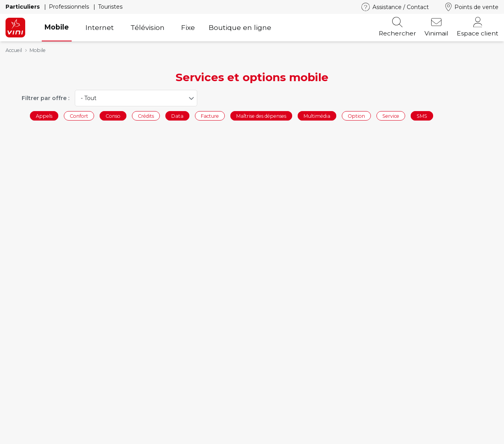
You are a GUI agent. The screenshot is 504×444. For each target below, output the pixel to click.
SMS (422, 116)
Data (177, 116)
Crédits (146, 116)
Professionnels (70, 7)
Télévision (147, 27)
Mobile (57, 27)
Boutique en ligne (240, 27)
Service (391, 116)
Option (356, 116)
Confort (79, 116)
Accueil (14, 50)
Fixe (188, 27)
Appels (44, 116)
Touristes (110, 7)
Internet (100, 27)
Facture (210, 116)
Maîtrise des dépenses (261, 116)
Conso (113, 116)
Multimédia (317, 116)
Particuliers (23, 7)
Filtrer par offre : (45, 98)
